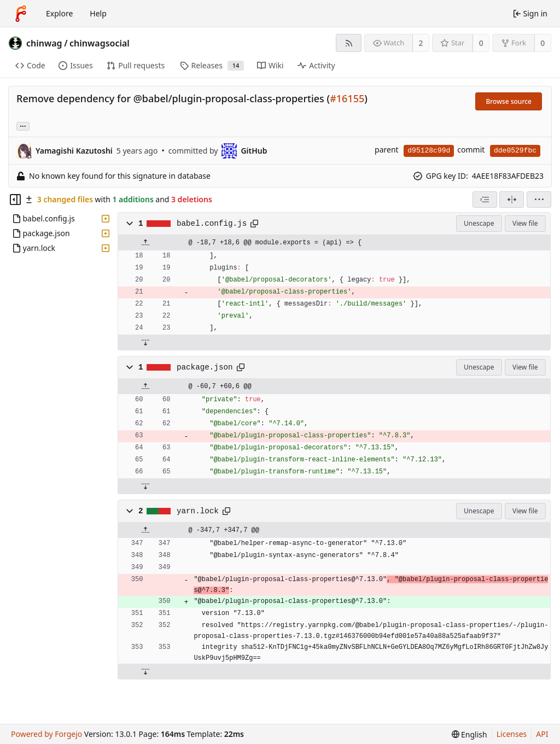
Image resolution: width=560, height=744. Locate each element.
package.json (205, 367)
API (542, 734)
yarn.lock (198, 511)
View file (525, 223)
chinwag (44, 43)
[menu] (539, 200)
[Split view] (512, 200)
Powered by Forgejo (46, 734)
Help (98, 13)
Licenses (512, 734)
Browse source (509, 101)
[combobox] (485, 200)
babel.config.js (212, 224)
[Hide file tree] (15, 200)
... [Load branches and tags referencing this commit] (23, 125)
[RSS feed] (349, 43)
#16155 (347, 98)
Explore (59, 13)
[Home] (21, 14)
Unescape (479, 223)
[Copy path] (254, 224)
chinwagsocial (100, 43)
